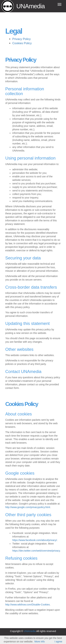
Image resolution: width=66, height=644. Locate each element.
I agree (58, 642)
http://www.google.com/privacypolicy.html (28, 507)
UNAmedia (31, 6)
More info (40, 642)
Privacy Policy (21, 39)
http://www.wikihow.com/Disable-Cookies (28, 605)
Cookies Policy (22, 43)
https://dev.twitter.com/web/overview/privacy (36, 551)
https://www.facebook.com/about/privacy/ (35, 540)
